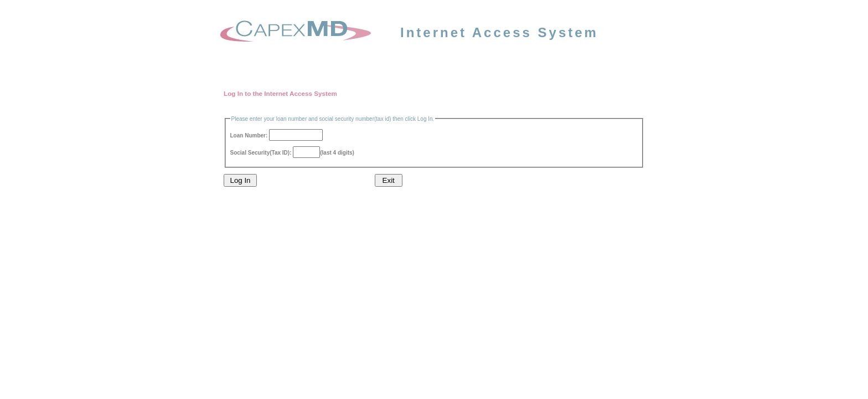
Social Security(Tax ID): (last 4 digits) (292, 153)
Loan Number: (277, 135)
